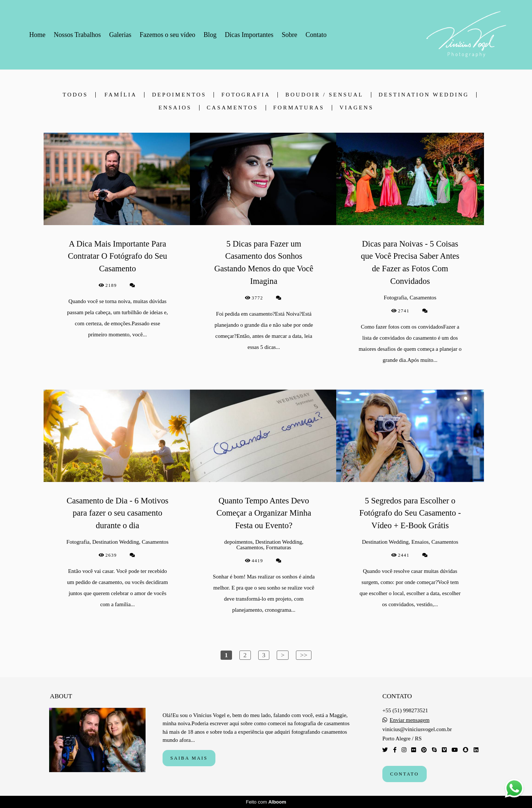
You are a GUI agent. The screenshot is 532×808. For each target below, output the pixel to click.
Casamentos (233, 108)
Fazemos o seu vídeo (167, 35)
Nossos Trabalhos (78, 35)
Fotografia (246, 95)
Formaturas (299, 108)
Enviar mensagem (410, 720)
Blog (210, 35)
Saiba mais (189, 758)
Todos (75, 95)
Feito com (266, 802)
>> (304, 655)
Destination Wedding (424, 95)
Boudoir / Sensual (324, 95)
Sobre (289, 35)
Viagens (357, 108)
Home (37, 35)
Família (121, 95)
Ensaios (175, 108)
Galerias (120, 35)
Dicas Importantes (249, 35)
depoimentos (179, 95)
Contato (316, 35)
